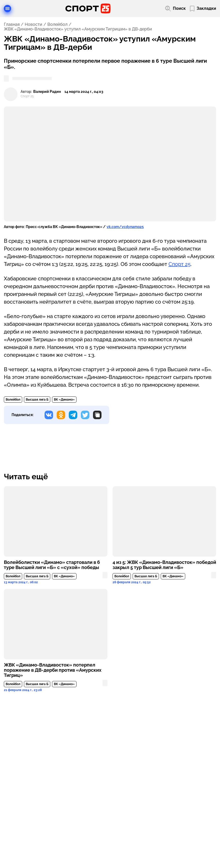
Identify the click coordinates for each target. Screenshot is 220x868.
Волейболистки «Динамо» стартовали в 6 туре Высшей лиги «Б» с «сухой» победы (52, 565)
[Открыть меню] (7, 9)
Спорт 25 (180, 264)
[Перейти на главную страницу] (88, 9)
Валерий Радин (47, 92)
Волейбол (57, 25)
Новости (33, 25)
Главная (12, 25)
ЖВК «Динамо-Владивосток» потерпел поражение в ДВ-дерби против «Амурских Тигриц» (53, 670)
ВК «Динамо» (64, 400)
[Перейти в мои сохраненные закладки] (203, 9)
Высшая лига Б (37, 400)
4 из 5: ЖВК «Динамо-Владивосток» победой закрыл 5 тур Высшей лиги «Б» (164, 565)
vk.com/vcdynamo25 (125, 227)
